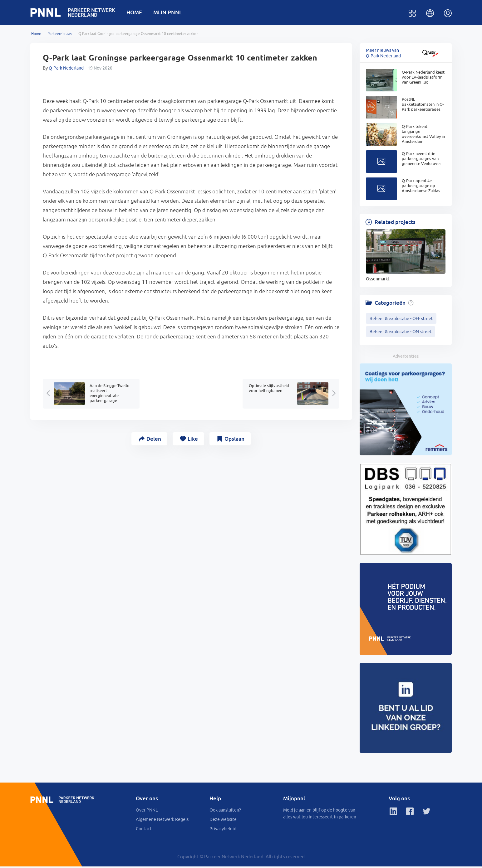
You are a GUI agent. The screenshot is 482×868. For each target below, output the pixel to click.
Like (193, 440)
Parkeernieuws (60, 35)
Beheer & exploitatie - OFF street (401, 320)
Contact (144, 830)
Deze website (223, 821)
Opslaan (237, 440)
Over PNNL (147, 812)
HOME (138, 13)
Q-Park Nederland (66, 69)
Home (36, 35)
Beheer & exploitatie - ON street (401, 333)
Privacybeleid (223, 830)
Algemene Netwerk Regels (162, 821)
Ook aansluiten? (225, 812)
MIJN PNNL (171, 13)
